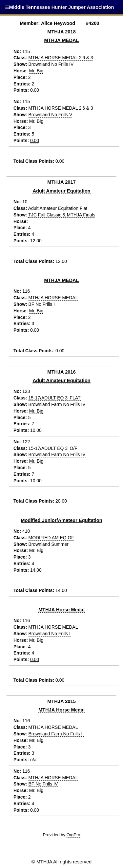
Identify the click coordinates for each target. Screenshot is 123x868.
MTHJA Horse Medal (61, 610)
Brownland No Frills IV (51, 64)
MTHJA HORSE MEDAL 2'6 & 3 (61, 58)
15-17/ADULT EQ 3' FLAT (55, 398)
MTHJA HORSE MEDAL (53, 298)
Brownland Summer (49, 544)
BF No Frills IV (43, 784)
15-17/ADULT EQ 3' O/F (53, 448)
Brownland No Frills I (50, 634)
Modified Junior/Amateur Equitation (61, 520)
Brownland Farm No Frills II (56, 734)
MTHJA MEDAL (61, 40)
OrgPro (73, 835)
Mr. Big (36, 71)
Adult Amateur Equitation (61, 191)
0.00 (35, 90)
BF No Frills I (42, 304)
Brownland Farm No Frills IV (57, 404)
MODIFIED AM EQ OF (51, 538)
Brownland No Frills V (51, 115)
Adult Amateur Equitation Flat (58, 208)
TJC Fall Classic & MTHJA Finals (62, 215)
